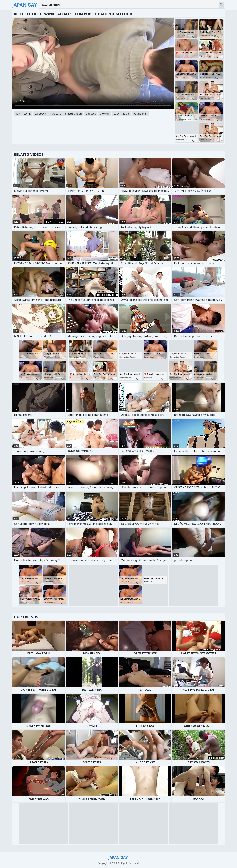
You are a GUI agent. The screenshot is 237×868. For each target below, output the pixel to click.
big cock (91, 114)
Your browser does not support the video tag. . (93, 64)
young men (141, 114)
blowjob (105, 114)
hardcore (55, 114)
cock (116, 114)
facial (126, 114)
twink (27, 114)
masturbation (73, 114)
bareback (40, 114)
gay (18, 114)
